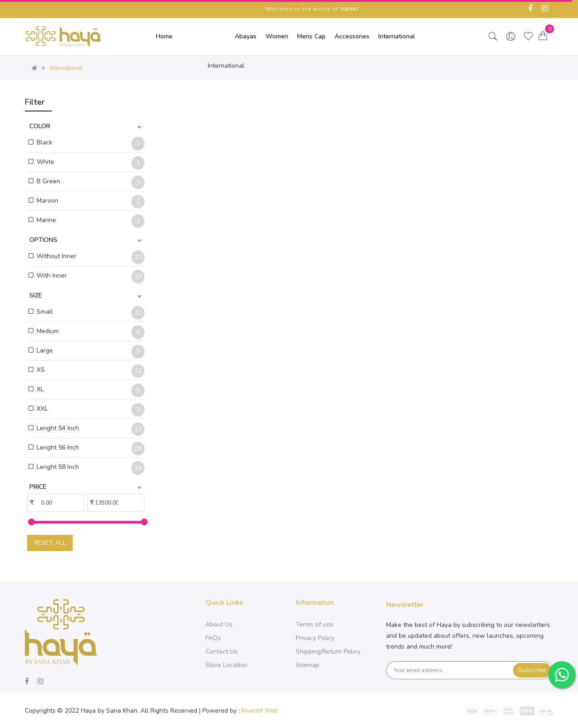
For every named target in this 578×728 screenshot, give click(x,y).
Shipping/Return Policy (328, 651)
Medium (48, 331)
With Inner (52, 276)
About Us (219, 624)
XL (40, 389)
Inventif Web (260, 711)
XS (41, 370)
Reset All (50, 543)
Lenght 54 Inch (58, 428)
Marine (46, 220)
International (66, 68)
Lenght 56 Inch (58, 447)
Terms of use (315, 624)
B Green (48, 181)
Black (44, 142)
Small (45, 312)
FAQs (213, 638)
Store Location (226, 665)
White (45, 162)
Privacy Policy (315, 638)
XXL (42, 409)
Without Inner (56, 256)
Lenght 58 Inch (58, 467)
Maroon (47, 201)
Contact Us (221, 651)
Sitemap (308, 665)
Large (45, 350)
